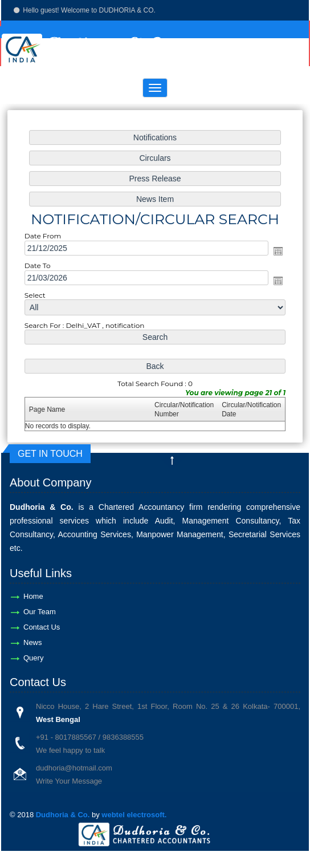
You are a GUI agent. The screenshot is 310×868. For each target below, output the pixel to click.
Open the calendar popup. (270, 253)
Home (33, 596)
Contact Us (42, 627)
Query (33, 658)
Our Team (40, 612)
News (33, 642)
